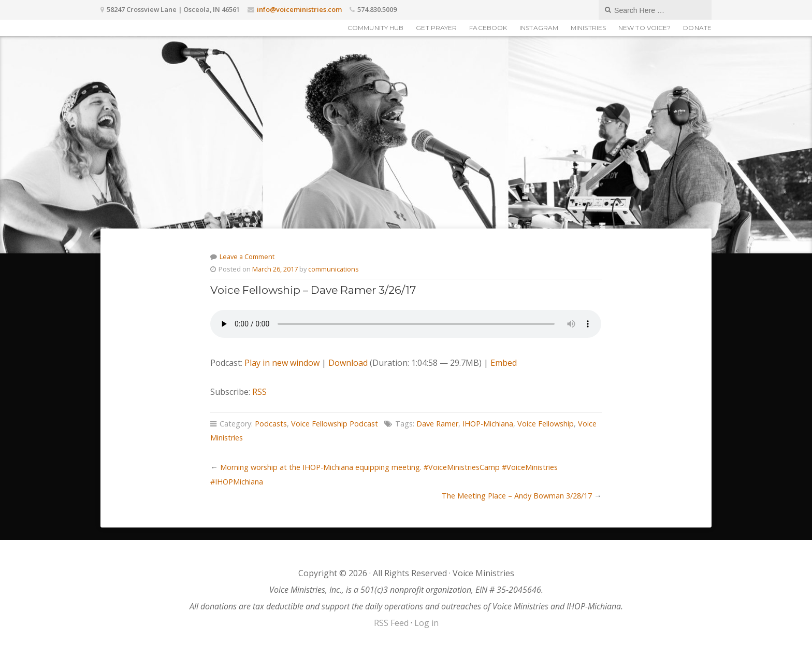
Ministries (588, 28)
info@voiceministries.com (299, 9)
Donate (697, 28)
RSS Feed (391, 623)
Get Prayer (436, 28)
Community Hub (375, 28)
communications (334, 269)
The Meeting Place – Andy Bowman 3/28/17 (517, 496)
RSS (259, 392)
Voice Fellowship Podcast (335, 424)
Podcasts (271, 424)
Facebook (488, 28)
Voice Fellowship (546, 424)
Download (348, 363)
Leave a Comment (247, 256)
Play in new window (282, 363)
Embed (504, 363)
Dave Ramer (437, 424)
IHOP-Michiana (488, 424)
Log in (426, 623)
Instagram (539, 28)
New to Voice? (644, 28)
